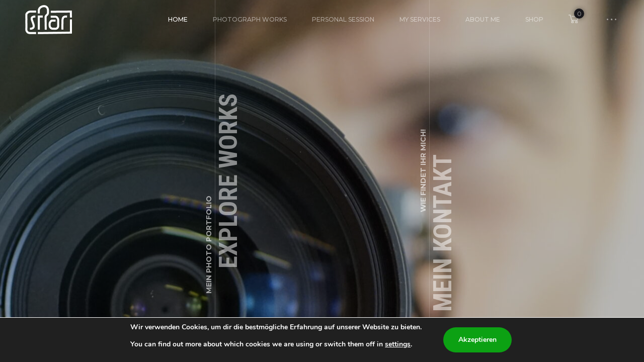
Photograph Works (250, 19)
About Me (483, 19)
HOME (178, 19)
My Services (420, 19)
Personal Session (343, 19)
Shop (534, 19)
